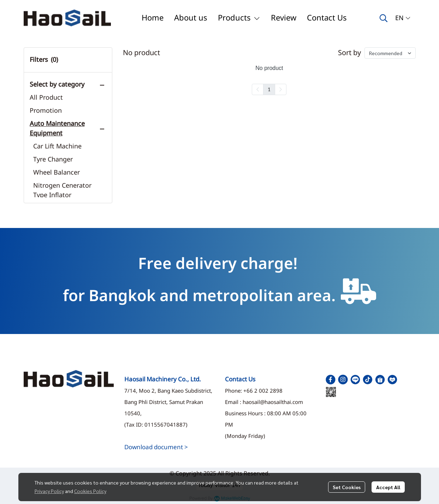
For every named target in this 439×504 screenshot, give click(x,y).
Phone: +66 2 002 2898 (254, 391)
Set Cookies (347, 487)
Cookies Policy (90, 491)
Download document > (156, 447)
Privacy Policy (49, 491)
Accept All (388, 487)
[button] (384, 18)
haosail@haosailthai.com (273, 402)
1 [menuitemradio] (269, 89)
